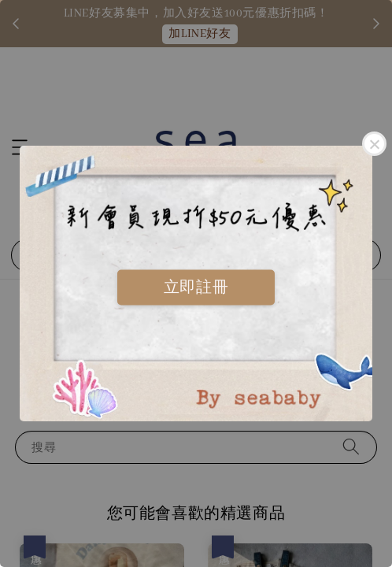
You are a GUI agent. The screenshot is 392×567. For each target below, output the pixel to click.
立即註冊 (196, 287)
